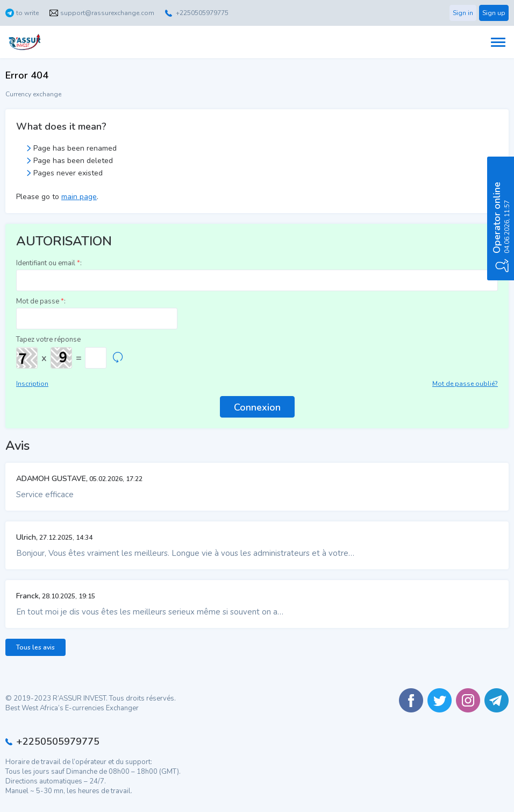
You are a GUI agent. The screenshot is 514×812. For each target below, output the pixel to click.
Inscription (32, 384)
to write (27, 13)
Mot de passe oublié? (465, 384)
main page (79, 197)
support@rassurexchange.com (107, 13)
